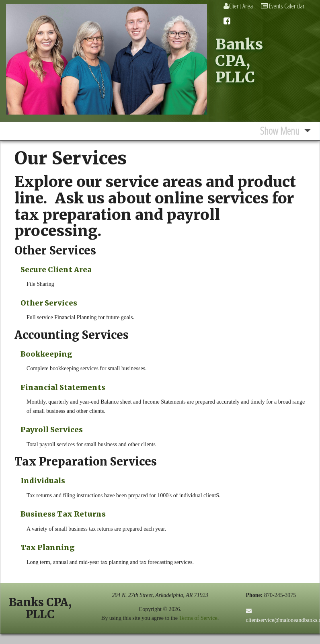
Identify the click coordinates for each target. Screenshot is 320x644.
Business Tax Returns (63, 514)
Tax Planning (48, 547)
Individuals (43, 481)
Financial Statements (63, 387)
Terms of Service (198, 618)
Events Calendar (283, 6)
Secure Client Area (56, 270)
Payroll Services (52, 430)
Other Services (49, 303)
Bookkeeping (46, 354)
